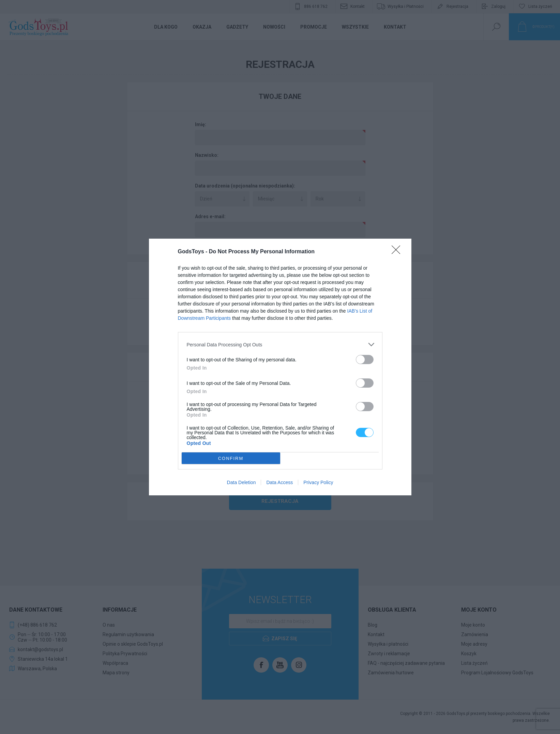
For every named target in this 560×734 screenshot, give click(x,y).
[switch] (365, 359)
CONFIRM (231, 458)
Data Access (279, 482)
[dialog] (280, 367)
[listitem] (280, 344)
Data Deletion (241, 482)
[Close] (398, 252)
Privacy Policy (318, 482)
